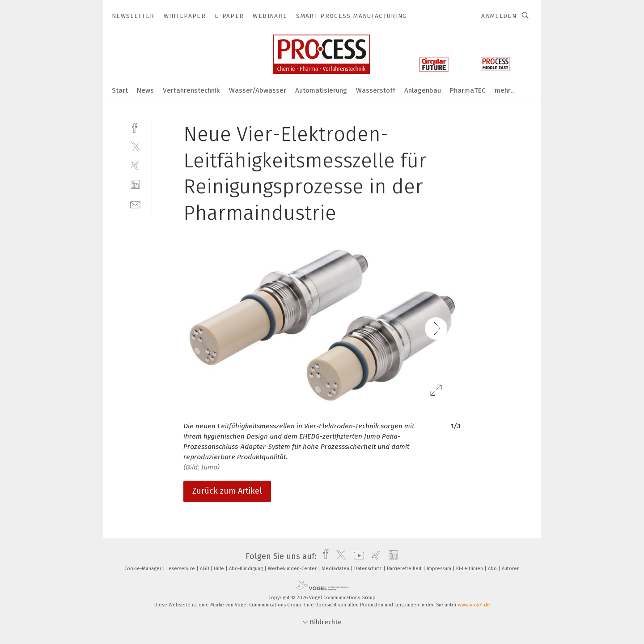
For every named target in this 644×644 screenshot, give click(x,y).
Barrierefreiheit (405, 569)
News (145, 90)
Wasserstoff (376, 90)
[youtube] (357, 556)
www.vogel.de (474, 605)
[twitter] (135, 146)
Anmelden (499, 16)
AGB (205, 569)
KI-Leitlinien (470, 569)
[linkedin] (135, 185)
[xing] (135, 165)
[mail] (135, 204)
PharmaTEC (468, 90)
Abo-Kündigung (247, 569)
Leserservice (181, 569)
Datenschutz (369, 569)
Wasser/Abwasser (258, 90)
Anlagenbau (423, 90)
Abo (493, 569)
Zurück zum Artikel (227, 491)
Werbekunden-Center (293, 569)
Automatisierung (321, 90)
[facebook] (135, 127)
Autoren (511, 569)
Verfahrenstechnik (191, 90)
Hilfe (220, 569)
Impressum (440, 569)
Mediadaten (336, 569)
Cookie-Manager (144, 569)
